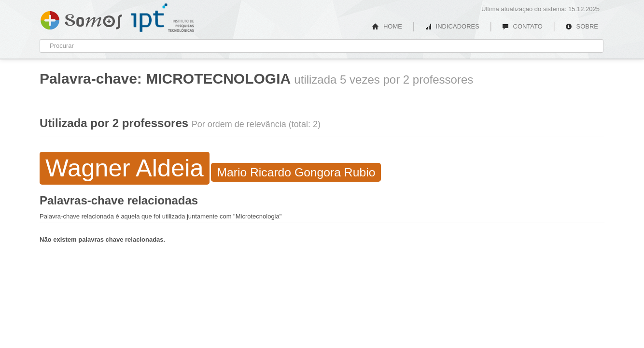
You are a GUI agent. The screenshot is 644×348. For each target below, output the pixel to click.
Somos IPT (81, 18)
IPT (163, 18)
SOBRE (582, 26)
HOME (387, 26)
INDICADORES (452, 26)
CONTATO (522, 26)
